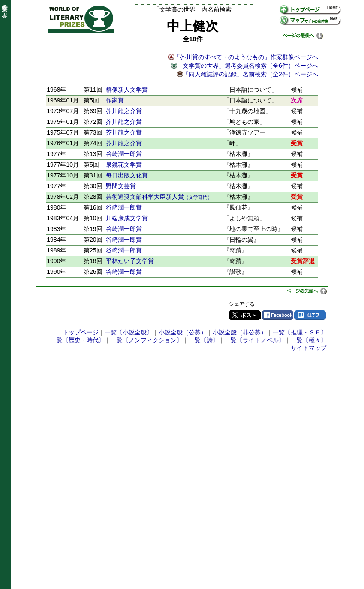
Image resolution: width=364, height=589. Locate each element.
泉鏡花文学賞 (124, 165)
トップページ (81, 332)
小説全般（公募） (183, 332)
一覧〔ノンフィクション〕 (147, 340)
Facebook (277, 315)
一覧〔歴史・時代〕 (78, 340)
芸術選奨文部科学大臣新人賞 (159, 197)
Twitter (245, 315)
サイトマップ (309, 348)
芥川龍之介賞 (124, 111)
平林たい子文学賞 (130, 261)
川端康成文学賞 (127, 218)
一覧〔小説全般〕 (129, 332)
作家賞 (115, 100)
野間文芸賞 (121, 186)
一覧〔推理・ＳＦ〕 (300, 332)
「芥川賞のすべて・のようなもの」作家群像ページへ (246, 57)
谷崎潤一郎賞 (124, 154)
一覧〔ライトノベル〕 (255, 340)
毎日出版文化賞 (127, 175)
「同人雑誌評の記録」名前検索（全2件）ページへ (250, 74)
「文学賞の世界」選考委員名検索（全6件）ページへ (247, 66)
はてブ (310, 315)
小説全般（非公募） (240, 332)
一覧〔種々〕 (309, 340)
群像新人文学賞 (127, 90)
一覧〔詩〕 (204, 340)
